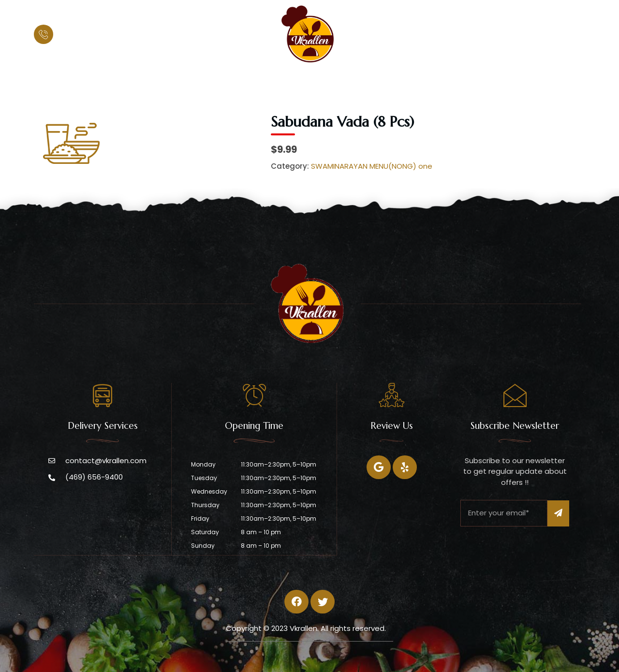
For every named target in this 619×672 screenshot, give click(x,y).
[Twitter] (405, 467)
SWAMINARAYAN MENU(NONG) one (372, 166)
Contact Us (415, 80)
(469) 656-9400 (91, 35)
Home (215, 80)
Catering (358, 80)
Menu (311, 80)
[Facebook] (379, 467)
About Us (264, 80)
